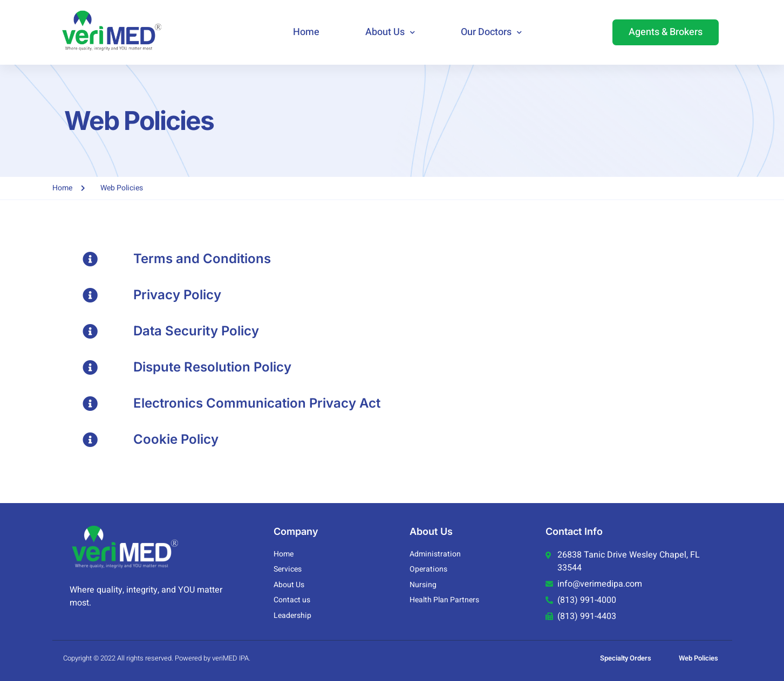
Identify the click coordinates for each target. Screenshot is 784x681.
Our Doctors (491, 33)
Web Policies (698, 658)
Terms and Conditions (202, 259)
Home (306, 32)
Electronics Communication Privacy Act (257, 403)
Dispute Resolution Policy (212, 367)
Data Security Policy (196, 331)
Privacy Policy (177, 295)
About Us (390, 33)
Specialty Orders (626, 658)
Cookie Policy (176, 439)
